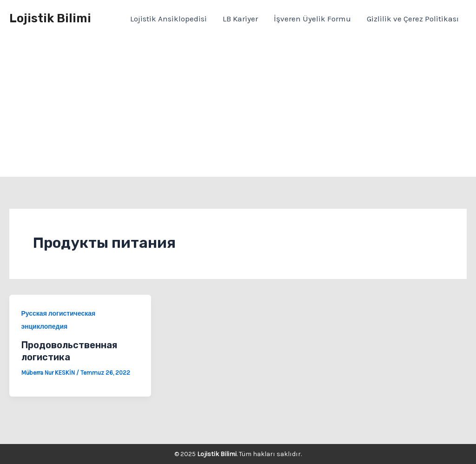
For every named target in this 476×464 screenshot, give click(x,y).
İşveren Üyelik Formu (312, 19)
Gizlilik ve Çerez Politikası (413, 19)
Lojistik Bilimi (50, 18)
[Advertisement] (238, 107)
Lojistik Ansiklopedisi (169, 19)
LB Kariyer (240, 19)
